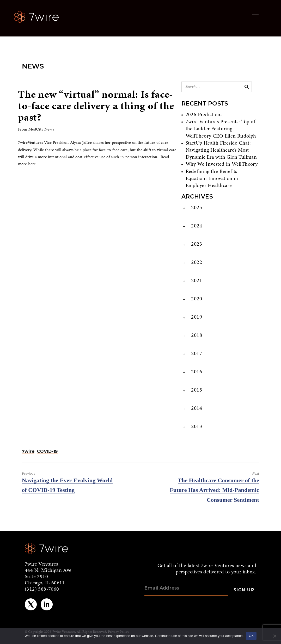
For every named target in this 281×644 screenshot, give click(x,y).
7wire (28, 452)
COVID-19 (47, 452)
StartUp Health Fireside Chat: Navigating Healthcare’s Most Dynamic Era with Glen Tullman (221, 150)
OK (251, 636)
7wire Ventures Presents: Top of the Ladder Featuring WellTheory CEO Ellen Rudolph (221, 129)
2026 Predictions (204, 115)
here (32, 164)
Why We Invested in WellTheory (222, 164)
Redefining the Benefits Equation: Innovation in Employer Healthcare (212, 179)
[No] (274, 636)
